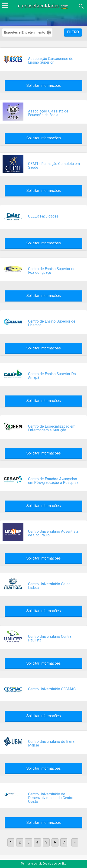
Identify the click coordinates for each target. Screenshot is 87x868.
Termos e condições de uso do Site (44, 864)
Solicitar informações (43, 86)
